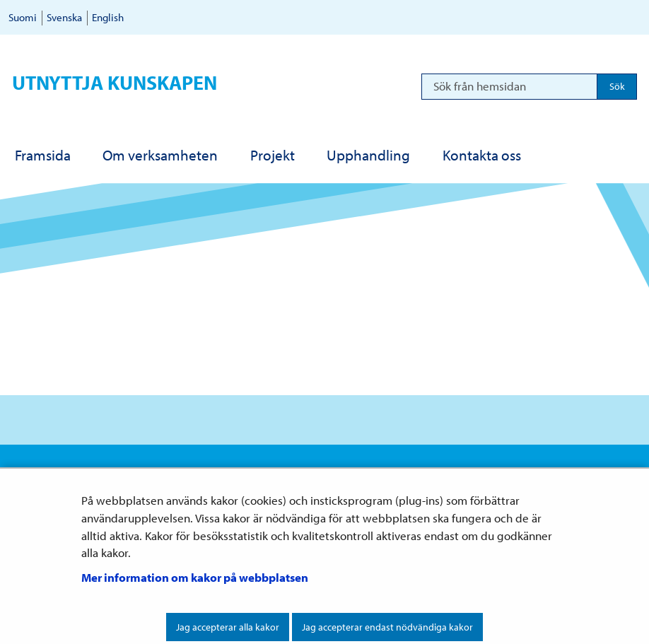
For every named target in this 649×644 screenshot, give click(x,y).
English (108, 17)
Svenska (64, 17)
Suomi (23, 17)
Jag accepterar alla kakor (228, 627)
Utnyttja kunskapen (115, 82)
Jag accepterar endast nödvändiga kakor (387, 627)
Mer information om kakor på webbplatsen (195, 577)
